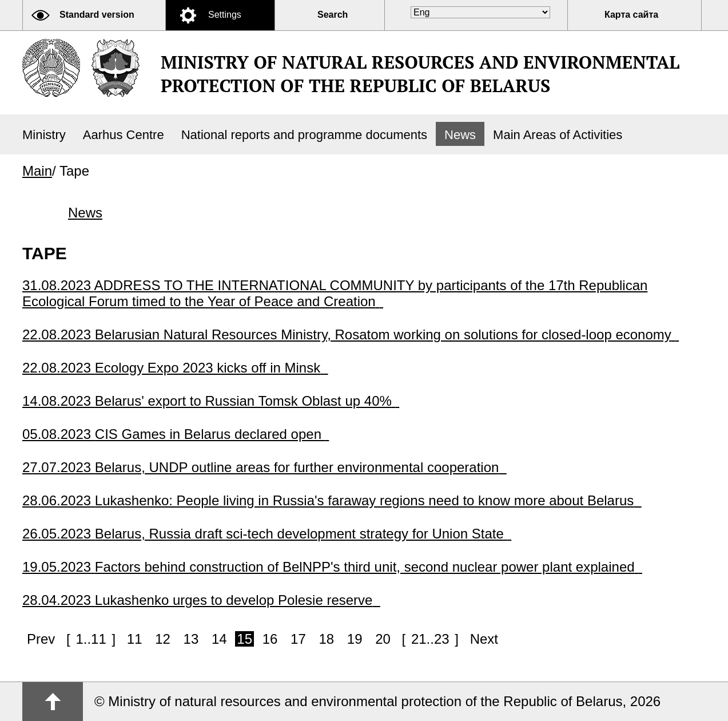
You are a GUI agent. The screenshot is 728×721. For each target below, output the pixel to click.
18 (326, 639)
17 (298, 639)
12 (163, 639)
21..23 (430, 639)
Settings (225, 15)
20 (383, 639)
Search (333, 15)
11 (135, 639)
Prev (41, 639)
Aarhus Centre (124, 135)
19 (355, 639)
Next (484, 639)
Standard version (97, 15)
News (460, 135)
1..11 (91, 639)
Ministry (44, 135)
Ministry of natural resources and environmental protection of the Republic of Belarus (420, 74)
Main (37, 171)
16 (270, 639)
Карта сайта (631, 15)
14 (219, 639)
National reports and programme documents (304, 135)
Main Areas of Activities (558, 135)
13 (191, 639)
